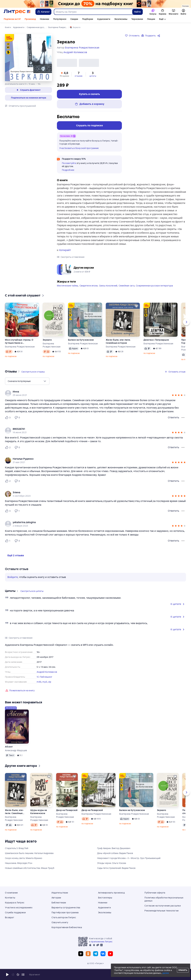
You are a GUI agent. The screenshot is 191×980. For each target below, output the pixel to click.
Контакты (10, 898)
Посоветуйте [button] (69, 169)
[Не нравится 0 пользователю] (18, 423)
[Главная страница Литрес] (17, 12)
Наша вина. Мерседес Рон (19, 869)
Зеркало (47, 345)
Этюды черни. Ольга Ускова (112, 869)
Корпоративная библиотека (67, 927)
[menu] (27, 387)
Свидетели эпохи (89, 291)
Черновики (137, 19)
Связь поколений (108, 291)
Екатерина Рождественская (20, 352)
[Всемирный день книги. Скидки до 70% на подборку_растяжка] (95, 4)
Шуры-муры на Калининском (39, 817)
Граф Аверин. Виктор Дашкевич (114, 854)
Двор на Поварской (67, 816)
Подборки (88, 19)
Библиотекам (59, 903)
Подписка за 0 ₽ (12, 19)
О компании (11, 893)
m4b (39, 687)
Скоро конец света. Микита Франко (24, 864)
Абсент (9, 752)
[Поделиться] (159, 36)
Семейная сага (127, 291)
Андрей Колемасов (47, 677)
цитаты (93, 82)
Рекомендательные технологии (161, 911)
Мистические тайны (68, 291)
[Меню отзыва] (183, 423)
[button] (64, 80)
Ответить (173, 423)
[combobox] (93, 12)
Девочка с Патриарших (156, 345)
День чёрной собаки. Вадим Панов (115, 859)
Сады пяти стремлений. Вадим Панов (116, 874)
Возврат (10, 917)
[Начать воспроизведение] (7, 975)
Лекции (151, 19)
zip (50, 687)
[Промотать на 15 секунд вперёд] (18, 975)
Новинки (45, 19)
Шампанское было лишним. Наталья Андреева (29, 859)
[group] (95, 399)
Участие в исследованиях (19, 908)
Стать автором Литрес (64, 917)
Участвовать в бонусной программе (79, 154)
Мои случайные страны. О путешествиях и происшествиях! (19, 347)
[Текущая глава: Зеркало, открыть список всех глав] (23, 975)
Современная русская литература (154, 291)
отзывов (79, 82)
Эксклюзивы (121, 19)
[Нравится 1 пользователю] (8, 546)
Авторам (56, 898)
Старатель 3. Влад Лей (17, 854)
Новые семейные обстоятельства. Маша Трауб (30, 874)
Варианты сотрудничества (66, 908)
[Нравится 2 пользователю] (8, 453)
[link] (91, 397)
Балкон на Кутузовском (81, 345)
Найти (137, 12)
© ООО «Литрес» (96, 963)
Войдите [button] (13, 583)
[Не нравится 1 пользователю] (18, 516)
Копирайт (65, 256)
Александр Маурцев (16, 756)
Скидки (74, 19)
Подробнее (68, 176)
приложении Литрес (102, 942)
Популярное (60, 19)
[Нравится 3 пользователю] (8, 423)
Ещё (161, 19)
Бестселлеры (105, 898)
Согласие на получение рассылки (163, 906)
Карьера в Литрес (15, 903)
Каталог (43, 12)
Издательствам (60, 893)
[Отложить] (36, 312)
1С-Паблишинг (44, 682)
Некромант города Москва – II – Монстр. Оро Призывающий (129, 864)
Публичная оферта (155, 893)
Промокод (30, 19)
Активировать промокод (111, 893)
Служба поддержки (15, 912)
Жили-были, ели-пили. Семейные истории (118, 347)
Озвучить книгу (60, 922)
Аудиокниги (104, 19)
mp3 (45, 687)
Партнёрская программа (65, 912)
